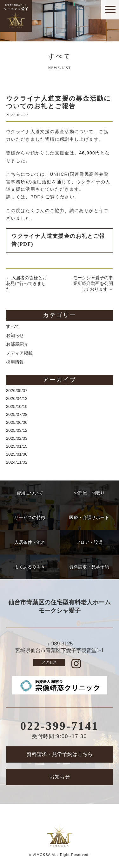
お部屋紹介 (17, 344)
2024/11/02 (17, 462)
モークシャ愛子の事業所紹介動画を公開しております (93, 284)
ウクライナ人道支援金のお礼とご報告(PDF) (58, 240)
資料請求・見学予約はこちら (60, 754)
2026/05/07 (17, 391)
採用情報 (15, 362)
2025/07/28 (17, 414)
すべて (13, 327)
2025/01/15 (17, 446)
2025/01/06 (17, 454)
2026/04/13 (17, 398)
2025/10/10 (17, 406)
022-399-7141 (60, 726)
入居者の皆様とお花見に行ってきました (26, 284)
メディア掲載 (19, 353)
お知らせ (15, 335)
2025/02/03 (17, 438)
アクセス (49, 662)
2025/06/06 (17, 422)
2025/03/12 (17, 430)
